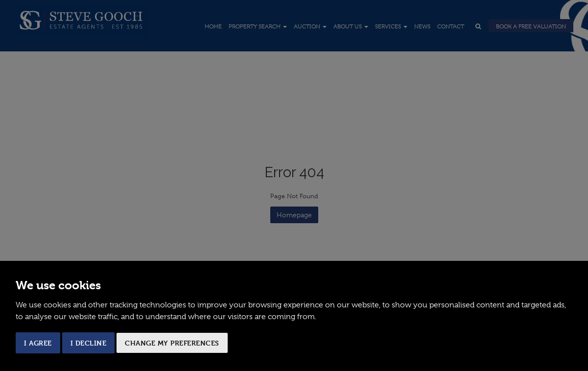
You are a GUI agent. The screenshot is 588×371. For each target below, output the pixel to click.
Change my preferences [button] (172, 343)
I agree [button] (38, 343)
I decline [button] (89, 343)
